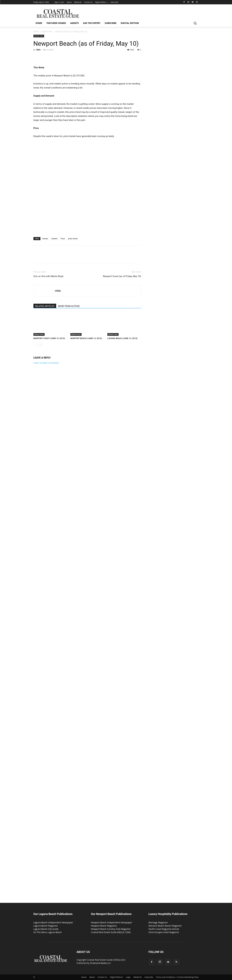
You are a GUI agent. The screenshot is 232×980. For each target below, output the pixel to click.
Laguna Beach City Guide (46, 929)
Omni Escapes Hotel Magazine (164, 932)
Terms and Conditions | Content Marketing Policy (177, 977)
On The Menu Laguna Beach (48, 932)
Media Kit (138, 977)
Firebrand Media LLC (101, 963)
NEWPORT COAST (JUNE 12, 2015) (49, 338)
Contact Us (102, 977)
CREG (38, 50)
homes (45, 239)
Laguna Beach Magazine (46, 926)
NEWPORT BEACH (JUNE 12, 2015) (86, 338)
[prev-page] (35, 345)
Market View (47, 32)
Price (63, 239)
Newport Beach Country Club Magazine (111, 929)
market (54, 239)
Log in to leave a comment (46, 363)
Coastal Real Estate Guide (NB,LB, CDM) (111, 932)
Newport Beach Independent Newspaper (112, 922)
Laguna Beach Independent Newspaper (53, 922)
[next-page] (40, 345)
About (92, 977)
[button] (195, 23)
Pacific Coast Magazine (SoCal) (164, 929)
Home (36, 32)
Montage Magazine (158, 922)
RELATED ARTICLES (45, 306)
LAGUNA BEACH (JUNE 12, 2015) (122, 338)
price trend (73, 239)
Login (128, 977)
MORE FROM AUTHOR (69, 306)
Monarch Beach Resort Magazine (165, 926)
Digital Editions (116, 977)
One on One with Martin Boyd (48, 276)
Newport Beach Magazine (104, 926)
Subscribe (149, 977)
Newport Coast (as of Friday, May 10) (122, 276)
